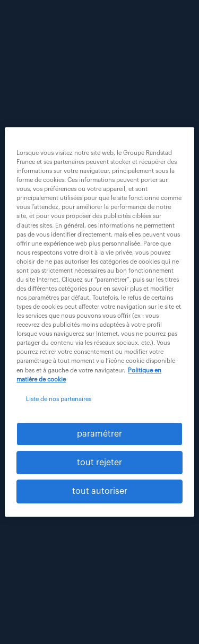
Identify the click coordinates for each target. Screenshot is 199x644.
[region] (99, 322)
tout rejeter (99, 463)
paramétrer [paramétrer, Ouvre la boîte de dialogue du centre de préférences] (99, 434)
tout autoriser (100, 492)
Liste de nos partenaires (59, 399)
